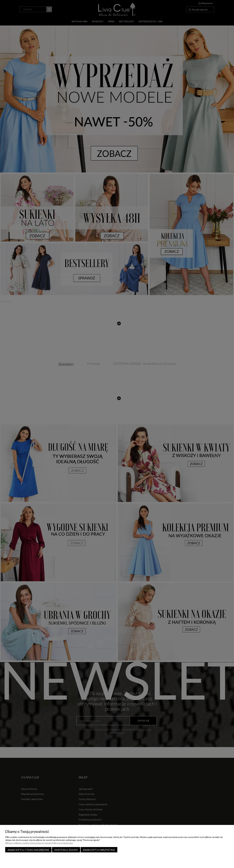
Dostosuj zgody (66, 850)
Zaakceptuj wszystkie (99, 850)
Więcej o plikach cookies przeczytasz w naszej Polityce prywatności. (39, 843)
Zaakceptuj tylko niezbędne (28, 850)
